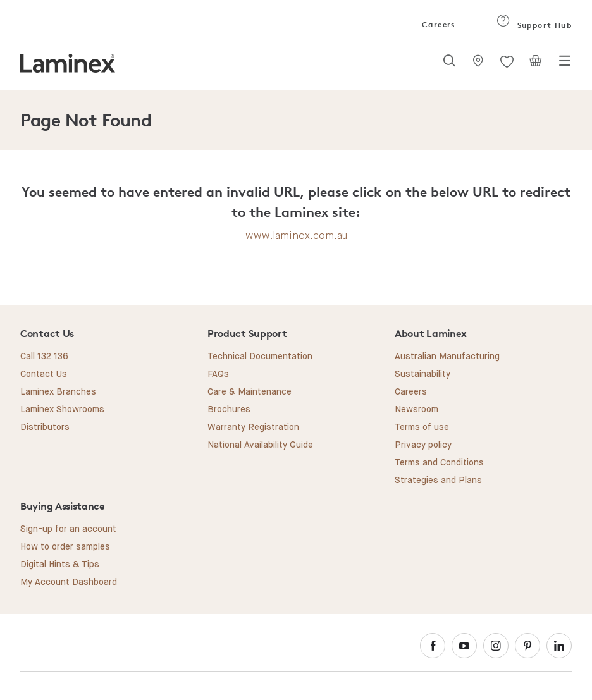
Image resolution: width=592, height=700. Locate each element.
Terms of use (422, 427)
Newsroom (416, 410)
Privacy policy (423, 445)
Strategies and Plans (438, 481)
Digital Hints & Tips (60, 565)
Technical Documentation (260, 357)
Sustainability (422, 374)
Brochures (229, 410)
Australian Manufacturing (447, 357)
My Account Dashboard (69, 582)
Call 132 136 (44, 357)
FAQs (218, 374)
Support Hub (534, 25)
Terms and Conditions (439, 463)
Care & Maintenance (250, 392)
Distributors (45, 427)
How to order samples (65, 547)
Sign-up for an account (68, 529)
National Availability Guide (260, 445)
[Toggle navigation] (565, 64)
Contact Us (44, 374)
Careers (438, 24)
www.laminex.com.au (296, 236)
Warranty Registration (253, 427)
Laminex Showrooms (62, 410)
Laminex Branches (58, 392)
